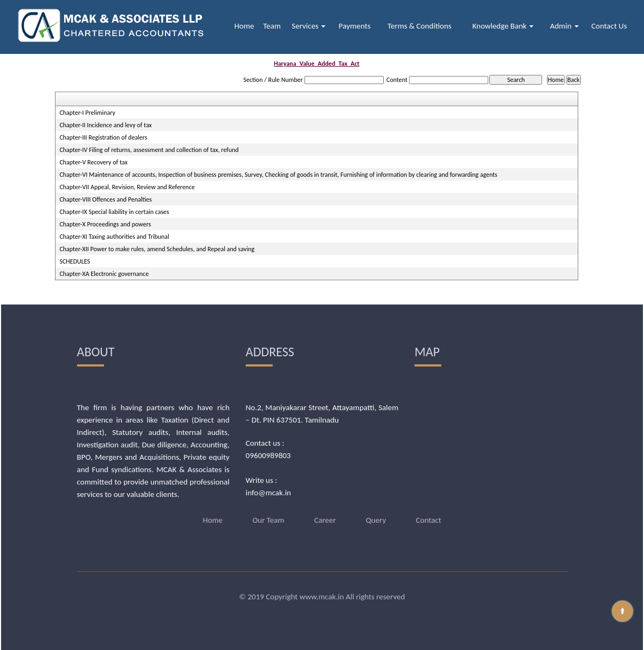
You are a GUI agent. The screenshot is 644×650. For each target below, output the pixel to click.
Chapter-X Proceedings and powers (105, 224)
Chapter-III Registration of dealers (103, 137)
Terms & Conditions (420, 26)
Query (376, 507)
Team (272, 26)
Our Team (268, 507)
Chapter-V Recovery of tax (93, 162)
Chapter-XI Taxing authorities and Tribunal (114, 237)
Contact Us (609, 26)
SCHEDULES (75, 261)
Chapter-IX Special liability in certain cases (114, 212)
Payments (354, 26)
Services (309, 26)
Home (244, 26)
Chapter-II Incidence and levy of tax (105, 125)
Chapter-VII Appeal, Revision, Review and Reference (127, 187)
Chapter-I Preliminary (87, 113)
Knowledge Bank (503, 26)
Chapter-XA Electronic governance (104, 274)
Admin (565, 26)
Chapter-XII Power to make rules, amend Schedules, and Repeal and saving (157, 249)
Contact (429, 507)
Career (325, 507)
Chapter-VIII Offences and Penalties (105, 199)
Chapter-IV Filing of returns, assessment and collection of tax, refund (149, 150)
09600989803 (268, 455)
